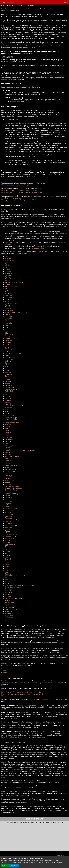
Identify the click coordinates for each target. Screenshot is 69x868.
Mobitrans (8, 458)
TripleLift (8, 591)
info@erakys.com (53, 770)
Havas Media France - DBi (14, 406)
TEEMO (8, 580)
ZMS (7, 621)
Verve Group (10, 602)
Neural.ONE (9, 477)
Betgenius (9, 316)
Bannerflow (9, 309)
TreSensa (8, 589)
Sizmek (8, 552)
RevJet (7, 529)
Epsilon (8, 376)
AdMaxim (8, 273)
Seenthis (8, 542)
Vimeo (7, 606)
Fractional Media (11, 389)
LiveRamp (8, 438)
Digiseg (8, 356)
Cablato (8, 326)
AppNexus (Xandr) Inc (13, 299)
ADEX (7, 262)
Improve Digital (10, 415)
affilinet (8, 288)
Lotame (8, 443)
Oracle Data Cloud (12, 497)
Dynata (8, 363)
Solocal (8, 563)
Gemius (8, 393)
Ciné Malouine (8, 2)
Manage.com (10, 449)
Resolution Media (11, 525)
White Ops (9, 615)
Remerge (8, 524)
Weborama (9, 613)
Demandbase (10, 350)
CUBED (8, 346)
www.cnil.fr (31, 48)
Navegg (8, 468)
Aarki (7, 256)
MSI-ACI (8, 464)
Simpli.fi (8, 550)
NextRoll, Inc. (10, 481)
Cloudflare (9, 337)
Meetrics (8, 455)
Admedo (8, 275)
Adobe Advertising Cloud (14, 279)
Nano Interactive (11, 466)
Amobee (8, 294)
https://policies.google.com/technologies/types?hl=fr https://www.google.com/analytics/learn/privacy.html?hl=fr (22, 191)
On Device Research (12, 490)
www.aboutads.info (37, 248)
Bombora (8, 320)
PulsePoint (9, 514)
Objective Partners (12, 486)
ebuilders (8, 369)
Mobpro (8, 460)
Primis (7, 507)
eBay (7, 367)
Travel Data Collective (13, 587)
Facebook (8, 385)
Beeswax (8, 314)
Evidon (7, 380)
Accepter (5, 865)
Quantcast (9, 516)
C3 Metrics (9, 324)
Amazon (8, 292)
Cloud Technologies (12, 335)
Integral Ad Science (12, 423)
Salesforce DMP (11, 537)
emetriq (8, 372)
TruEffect (8, 593)
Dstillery (8, 361)
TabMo (7, 572)
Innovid (8, 421)
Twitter (4, 671)
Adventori (8, 284)
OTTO (7, 499)
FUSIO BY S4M (10, 391)
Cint (6, 331)
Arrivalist (8, 301)
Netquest (8, 475)
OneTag (8, 492)
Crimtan (8, 342)
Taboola (8, 574)
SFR (6, 546)
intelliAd (8, 425)
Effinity (7, 370)
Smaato (8, 554)
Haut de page (60, 855)
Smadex (8, 555)
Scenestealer (10, 539)
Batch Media (9, 311)
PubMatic (8, 512)
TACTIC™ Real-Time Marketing (16, 576)
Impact (8, 413)
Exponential (9, 384)
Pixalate (8, 503)
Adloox (7, 270)
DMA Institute (10, 357)
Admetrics (9, 277)
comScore (9, 341)
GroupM (8, 400)
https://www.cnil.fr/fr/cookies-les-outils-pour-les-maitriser (22, 692)
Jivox (7, 428)
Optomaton (9, 496)
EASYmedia (9, 365)
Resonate (8, 527)
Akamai (8, 290)
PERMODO (9, 501)
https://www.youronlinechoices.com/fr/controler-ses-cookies (23, 694)
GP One (8, 398)
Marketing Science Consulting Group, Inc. (20, 451)
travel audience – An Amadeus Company (19, 585)
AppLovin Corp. (10, 298)
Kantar (7, 430)
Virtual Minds (10, 608)
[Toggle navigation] (65, 3)
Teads (7, 578)
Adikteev (8, 266)
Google (8, 397)
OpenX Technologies (12, 494)
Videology (9, 604)
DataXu (8, 348)
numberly (9, 484)
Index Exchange (11, 417)
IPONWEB (9, 427)
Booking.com (10, 322)
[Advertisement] (34, 837)
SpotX (7, 568)
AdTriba (8, 281)
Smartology (9, 559)
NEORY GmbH (10, 471)
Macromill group (11, 445)
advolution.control (12, 286)
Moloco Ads (9, 462)
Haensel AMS (10, 404)
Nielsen (8, 483)
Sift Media (8, 548)
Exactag (8, 382)
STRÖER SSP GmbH (12, 570)
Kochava (8, 432)
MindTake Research (12, 456)
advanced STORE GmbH (14, 283)
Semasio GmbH (10, 544)
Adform (8, 264)
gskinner (8, 402)
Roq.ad (7, 531)
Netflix (7, 473)
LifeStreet (8, 434)
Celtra (7, 328)
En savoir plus (14, 865)
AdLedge (8, 268)
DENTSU (8, 352)
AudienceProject (11, 303)
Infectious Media (11, 419)
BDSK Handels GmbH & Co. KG (16, 313)
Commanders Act (11, 339)
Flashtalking (9, 387)
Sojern (7, 561)
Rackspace (9, 518)
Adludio (8, 271)
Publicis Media (10, 511)
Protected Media (11, 509)
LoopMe (8, 441)
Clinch (7, 333)
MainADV (8, 447)
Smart (7, 557)
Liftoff (7, 436)
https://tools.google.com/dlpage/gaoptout (16, 185)
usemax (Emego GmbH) (14, 598)
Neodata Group (11, 469)
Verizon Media (10, 600)
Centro (7, 329)
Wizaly (7, 619)
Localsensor (9, 440)
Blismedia (8, 318)
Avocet (7, 307)
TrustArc (8, 595)
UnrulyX (8, 596)
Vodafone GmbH (11, 610)
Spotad (8, 567)
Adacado (8, 258)
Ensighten (9, 374)
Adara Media (9, 260)
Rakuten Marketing (12, 520)
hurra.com (9, 408)
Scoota (7, 540)
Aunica (7, 305)
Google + (5, 673)
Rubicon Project (11, 535)
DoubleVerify (10, 359)
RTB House (9, 533)
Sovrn (7, 565)
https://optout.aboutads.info (11, 696)
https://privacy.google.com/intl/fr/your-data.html (19, 200)
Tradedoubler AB (11, 583)
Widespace (9, 617)
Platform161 (9, 505)
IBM (6, 410)
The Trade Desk (11, 582)
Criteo (7, 344)
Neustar (8, 479)
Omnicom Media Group (13, 488)
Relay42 (8, 522)
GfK (6, 395)
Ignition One (9, 412)
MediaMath (9, 453)
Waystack (8, 611)
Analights (8, 296)
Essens (7, 378)
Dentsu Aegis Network (13, 354)
